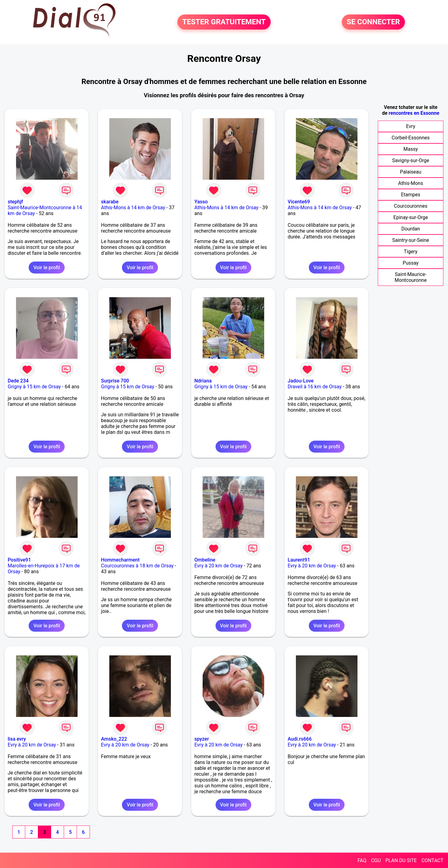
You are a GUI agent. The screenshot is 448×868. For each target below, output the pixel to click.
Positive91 (19, 560)
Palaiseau (411, 172)
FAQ (362, 860)
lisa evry (17, 739)
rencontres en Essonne (414, 113)
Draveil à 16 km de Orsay (315, 387)
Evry (411, 126)
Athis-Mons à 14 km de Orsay (133, 208)
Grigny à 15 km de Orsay (34, 387)
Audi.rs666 (300, 739)
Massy (411, 149)
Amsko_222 (114, 739)
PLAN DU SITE (401, 860)
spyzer (202, 739)
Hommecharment (120, 560)
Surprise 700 (115, 381)
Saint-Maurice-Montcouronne (411, 277)
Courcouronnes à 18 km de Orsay (137, 566)
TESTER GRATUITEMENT (224, 22)
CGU (376, 860)
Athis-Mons (411, 183)
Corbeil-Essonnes (411, 138)
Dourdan (410, 229)
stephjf (15, 202)
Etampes (411, 195)
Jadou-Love (301, 381)
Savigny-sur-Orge (411, 160)
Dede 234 (18, 381)
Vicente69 (299, 202)
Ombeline (205, 560)
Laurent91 (299, 560)
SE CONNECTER (373, 22)
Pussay (411, 263)
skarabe (110, 202)
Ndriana (203, 381)
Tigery (411, 252)
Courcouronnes (411, 206)
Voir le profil (46, 268)
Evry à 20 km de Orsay (218, 566)
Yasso (201, 202)
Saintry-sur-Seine (411, 240)
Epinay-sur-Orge (411, 217)
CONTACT (432, 860)
